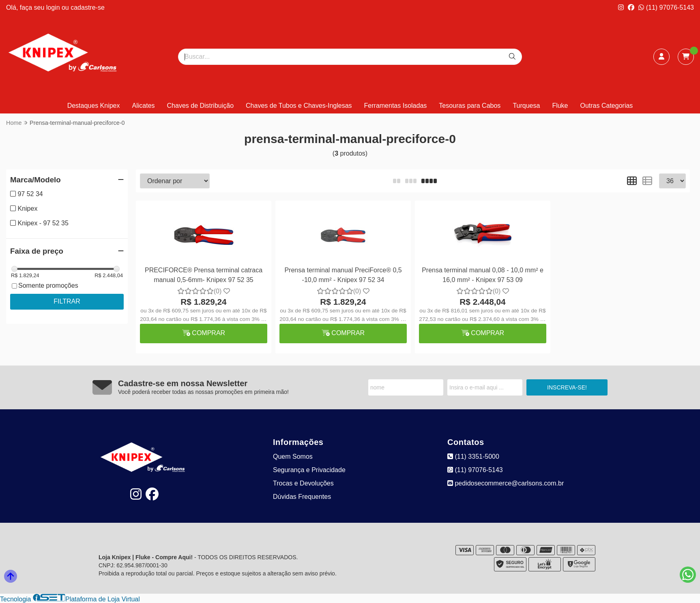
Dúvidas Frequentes (302, 497)
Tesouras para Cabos (470, 106)
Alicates (144, 106)
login (54, 7)
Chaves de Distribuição (201, 106)
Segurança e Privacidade (309, 470)
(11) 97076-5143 (666, 7)
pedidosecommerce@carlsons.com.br (506, 483)
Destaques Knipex (94, 106)
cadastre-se (88, 7)
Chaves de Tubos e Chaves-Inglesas (299, 106)
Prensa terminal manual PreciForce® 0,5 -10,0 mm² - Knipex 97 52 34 (343, 275)
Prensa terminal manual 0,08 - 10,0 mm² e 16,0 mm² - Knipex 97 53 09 (483, 275)
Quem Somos (293, 457)
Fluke (560, 106)
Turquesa (526, 106)
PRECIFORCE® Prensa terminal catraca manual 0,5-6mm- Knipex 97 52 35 (204, 275)
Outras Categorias (607, 106)
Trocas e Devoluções (303, 483)
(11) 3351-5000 (473, 457)
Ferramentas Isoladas (396, 106)
